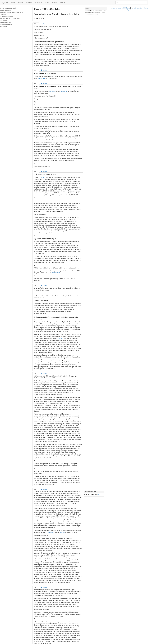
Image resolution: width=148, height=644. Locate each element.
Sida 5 (41, 140)
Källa (138, 12)
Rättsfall (20, 3)
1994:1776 (95, 65)
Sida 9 (41, 451)
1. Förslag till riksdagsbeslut (9, 10)
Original (49, 20)
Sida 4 (41, 72)
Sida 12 (41, 621)
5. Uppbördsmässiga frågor (9, 22)
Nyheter (62, 3)
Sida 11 (41, 597)
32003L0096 (43, 222)
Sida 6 (41, 233)
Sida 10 (41, 529)
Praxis (47, 3)
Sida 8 (41, 378)
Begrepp (54, 3)
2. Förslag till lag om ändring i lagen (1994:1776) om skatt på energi (18, 13)
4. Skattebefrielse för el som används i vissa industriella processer (17, 19)
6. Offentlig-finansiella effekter (10, 24)
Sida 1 (41, 20)
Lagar (13, 3)
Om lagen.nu (74, 643)
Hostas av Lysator (110, 643)
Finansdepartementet (7, 26)
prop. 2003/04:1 (73, 154)
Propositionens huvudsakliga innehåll (12, 8)
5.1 (126, 383)
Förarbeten (29, 3)
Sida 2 (41, 59)
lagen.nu (5, 3)
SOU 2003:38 (49, 581)
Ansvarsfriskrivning (85, 643)
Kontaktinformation (97, 643)
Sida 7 (41, 296)
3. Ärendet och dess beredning (10, 16)
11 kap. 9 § (58, 78)
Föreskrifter (39, 3)
